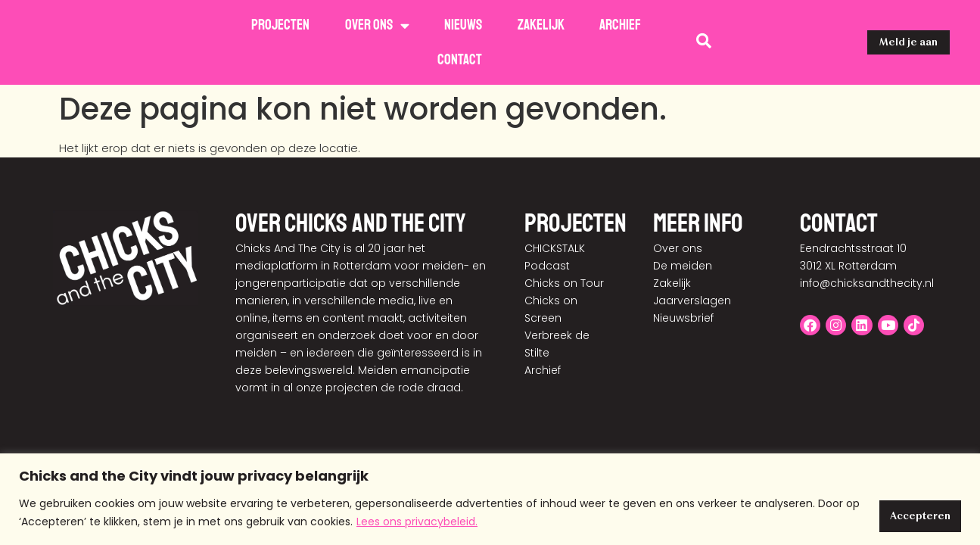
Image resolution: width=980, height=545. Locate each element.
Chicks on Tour (564, 248)
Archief (620, 25)
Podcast (547, 231)
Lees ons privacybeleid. (434, 523)
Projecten (280, 25)
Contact (460, 60)
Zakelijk (541, 25)
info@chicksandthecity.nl (867, 248)
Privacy (837, 442)
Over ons (377, 25)
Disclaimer (899, 442)
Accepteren (913, 514)
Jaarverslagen (692, 266)
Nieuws (463, 25)
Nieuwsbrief (683, 283)
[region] (490, 500)
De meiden (683, 231)
